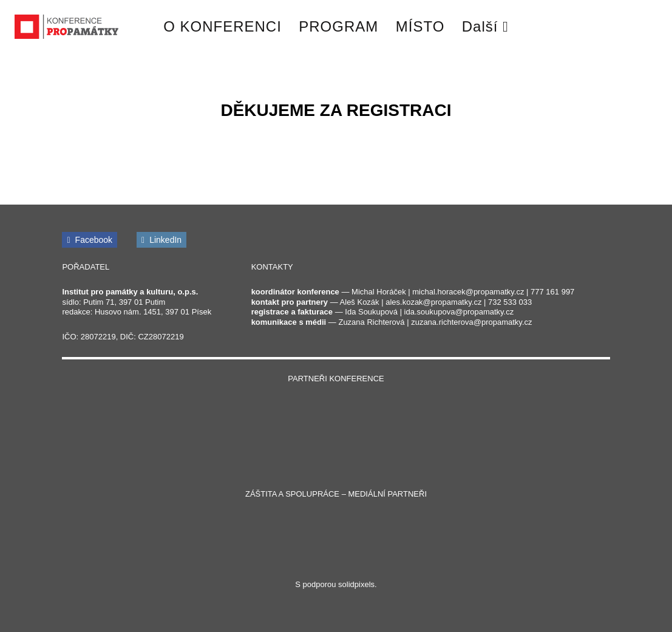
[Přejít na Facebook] (90, 240)
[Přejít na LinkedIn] (161, 240)
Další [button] (485, 26)
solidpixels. (358, 584)
